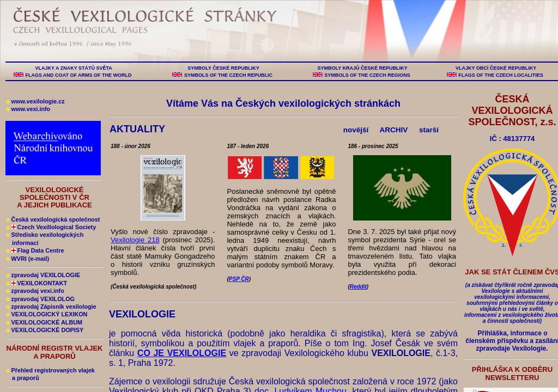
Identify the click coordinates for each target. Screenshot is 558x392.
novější (356, 130)
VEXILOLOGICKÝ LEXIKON (47, 314)
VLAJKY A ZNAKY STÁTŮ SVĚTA (74, 68)
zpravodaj (35, 291)
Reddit (358, 287)
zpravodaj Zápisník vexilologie (51, 307)
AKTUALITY (139, 129)
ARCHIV (394, 130)
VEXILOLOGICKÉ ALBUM (44, 322)
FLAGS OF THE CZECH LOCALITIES (501, 75)
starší (429, 130)
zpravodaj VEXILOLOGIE (43, 275)
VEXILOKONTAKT (37, 283)
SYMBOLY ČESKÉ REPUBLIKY (223, 68)
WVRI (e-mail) (28, 259)
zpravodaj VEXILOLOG (40, 299)
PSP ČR (239, 279)
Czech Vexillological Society (51, 227)
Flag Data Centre (35, 250)
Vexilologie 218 (135, 240)
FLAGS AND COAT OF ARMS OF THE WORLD (78, 75)
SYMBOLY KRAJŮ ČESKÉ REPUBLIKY (362, 68)
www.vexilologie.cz (35, 101)
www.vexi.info (28, 109)
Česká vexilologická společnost (53, 219)
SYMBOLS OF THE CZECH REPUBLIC (228, 75)
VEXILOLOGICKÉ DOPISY (45, 330)
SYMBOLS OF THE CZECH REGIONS (368, 75)
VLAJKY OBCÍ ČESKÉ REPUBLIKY (496, 68)
